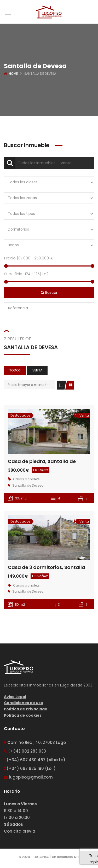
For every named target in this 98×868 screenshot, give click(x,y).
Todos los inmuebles (37, 163)
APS (77, 857)
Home (13, 74)
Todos (15, 370)
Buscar (49, 292)
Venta (66, 163)
